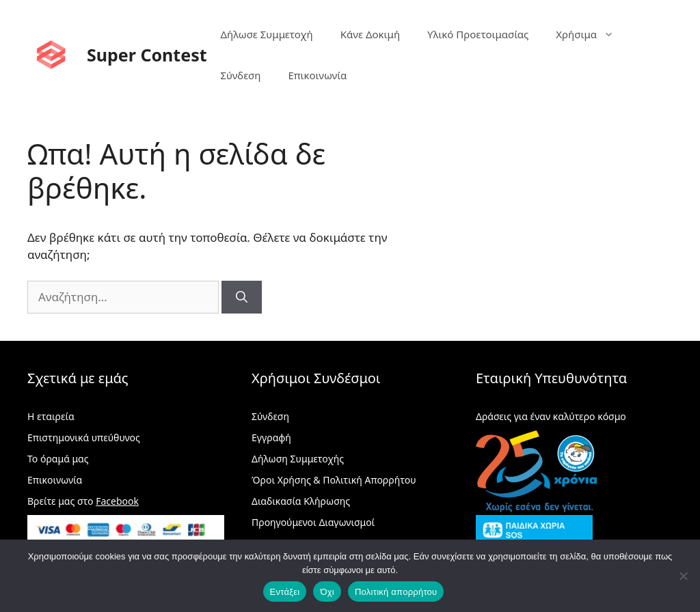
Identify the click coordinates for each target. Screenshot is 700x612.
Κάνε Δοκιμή (370, 34)
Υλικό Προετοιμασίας (478, 34)
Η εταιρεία (51, 416)
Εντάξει (285, 592)
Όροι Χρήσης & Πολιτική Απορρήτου (334, 480)
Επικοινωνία (317, 75)
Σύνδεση (241, 75)
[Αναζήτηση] (242, 297)
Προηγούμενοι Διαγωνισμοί (313, 522)
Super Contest (147, 55)
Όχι (327, 592)
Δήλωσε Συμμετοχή (267, 34)
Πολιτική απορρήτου (396, 592)
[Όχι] (683, 576)
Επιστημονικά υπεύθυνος (84, 437)
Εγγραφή (271, 437)
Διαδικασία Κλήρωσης (301, 501)
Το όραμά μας (58, 459)
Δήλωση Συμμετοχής (298, 459)
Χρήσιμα (592, 34)
